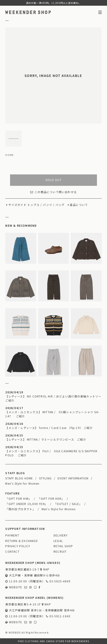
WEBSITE (14, 587)
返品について (79, 205)
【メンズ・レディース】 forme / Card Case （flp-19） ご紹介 (49, 428)
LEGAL (58, 541)
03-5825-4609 (58, 581)
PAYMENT (12, 535)
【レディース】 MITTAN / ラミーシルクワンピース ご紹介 (46, 439)
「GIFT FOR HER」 (51, 498)
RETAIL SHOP (63, 546)
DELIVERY (61, 535)
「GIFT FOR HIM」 (18, 498)
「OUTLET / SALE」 (68, 504)
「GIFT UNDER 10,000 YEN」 (27, 504)
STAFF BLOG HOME (19, 478)
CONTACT (12, 551)
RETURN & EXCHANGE (21, 541)
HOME (9, 155)
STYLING (45, 478)
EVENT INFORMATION (73, 478)
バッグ (60, 205)
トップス (33, 205)
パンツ (47, 205)
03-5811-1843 (58, 616)
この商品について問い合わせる (53, 192)
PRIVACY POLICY (18, 546)
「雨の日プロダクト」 (20, 509)
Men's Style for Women (22, 483)
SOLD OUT (54, 180)
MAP (45, 569)
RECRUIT (60, 551)
